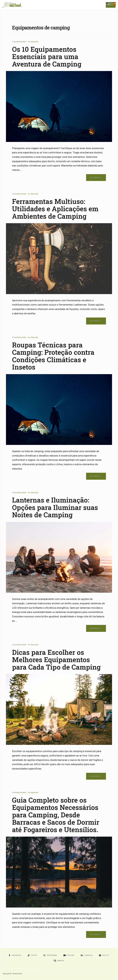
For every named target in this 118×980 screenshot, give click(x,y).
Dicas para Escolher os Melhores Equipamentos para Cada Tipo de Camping (56, 660)
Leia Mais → (96, 178)
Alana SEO (35, 42)
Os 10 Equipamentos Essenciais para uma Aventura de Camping (47, 56)
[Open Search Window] (59, 961)
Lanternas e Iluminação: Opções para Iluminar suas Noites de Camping (55, 507)
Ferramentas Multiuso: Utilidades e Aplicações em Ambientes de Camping (55, 209)
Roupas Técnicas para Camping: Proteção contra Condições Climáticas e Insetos (53, 356)
